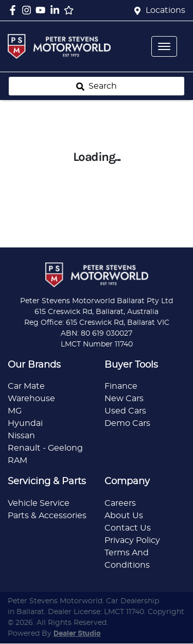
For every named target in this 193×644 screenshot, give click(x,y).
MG (15, 411)
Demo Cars (127, 423)
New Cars (124, 399)
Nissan (21, 436)
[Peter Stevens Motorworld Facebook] (15, 10)
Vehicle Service (39, 503)
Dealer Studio (77, 634)
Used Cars (125, 411)
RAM (17, 460)
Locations (165, 10)
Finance (121, 386)
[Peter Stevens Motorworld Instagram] (29, 10)
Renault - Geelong (45, 448)
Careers (120, 503)
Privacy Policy (132, 540)
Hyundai (25, 423)
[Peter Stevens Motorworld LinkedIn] (57, 10)
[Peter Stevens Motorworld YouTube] (42, 10)
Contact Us (128, 528)
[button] (164, 46)
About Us (124, 516)
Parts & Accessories (47, 516)
